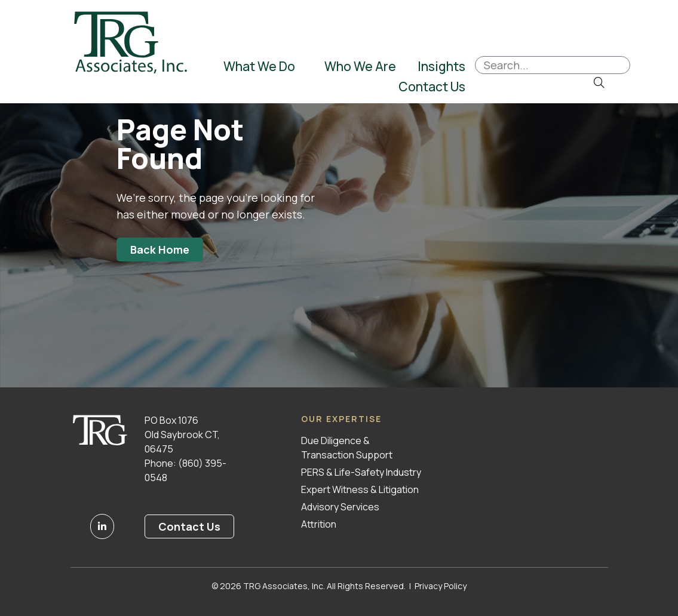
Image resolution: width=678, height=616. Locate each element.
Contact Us (432, 87)
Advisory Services (340, 507)
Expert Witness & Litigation (360, 489)
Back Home (160, 250)
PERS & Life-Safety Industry (361, 472)
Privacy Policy (441, 586)
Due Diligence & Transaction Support (347, 448)
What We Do (260, 66)
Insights (441, 66)
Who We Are (360, 66)
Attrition (319, 524)
